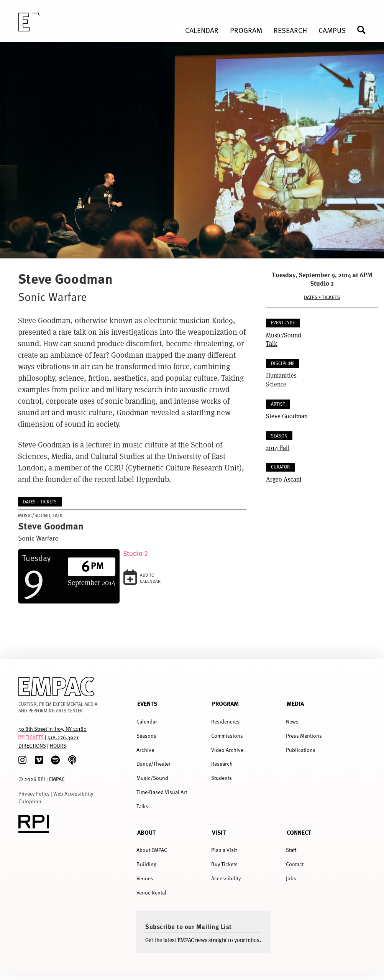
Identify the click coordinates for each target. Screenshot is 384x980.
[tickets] (21, 737)
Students (222, 778)
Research (222, 764)
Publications (301, 750)
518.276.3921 (63, 737)
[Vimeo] (39, 760)
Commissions (227, 736)
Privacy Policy (34, 793)
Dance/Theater (153, 764)
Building (146, 864)
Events (147, 703)
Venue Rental (151, 892)
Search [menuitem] (364, 30)
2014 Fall (278, 448)
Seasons (146, 736)
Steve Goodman (287, 416)
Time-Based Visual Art (162, 792)
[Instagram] (22, 760)
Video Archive (227, 750)
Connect (299, 832)
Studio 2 (136, 553)
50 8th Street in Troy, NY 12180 (53, 729)
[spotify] (55, 760)
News (292, 721)
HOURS (58, 746)
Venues (145, 878)
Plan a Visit (224, 850)
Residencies (225, 721)
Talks (142, 806)
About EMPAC (152, 850)
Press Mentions (304, 736)
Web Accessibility (73, 793)
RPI (41, 779)
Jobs (291, 878)
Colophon (30, 801)
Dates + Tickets (322, 297)
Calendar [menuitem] (202, 30)
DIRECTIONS (32, 746)
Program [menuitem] (246, 30)
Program (225, 703)
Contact (295, 864)
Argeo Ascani (284, 479)
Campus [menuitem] (332, 30)
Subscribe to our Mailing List (189, 926)
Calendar (147, 721)
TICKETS (35, 737)
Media (295, 703)
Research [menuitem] (290, 30)
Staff (291, 850)
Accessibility (226, 878)
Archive (145, 750)
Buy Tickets (224, 864)
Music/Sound (284, 335)
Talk (272, 343)
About (146, 832)
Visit (219, 832)
